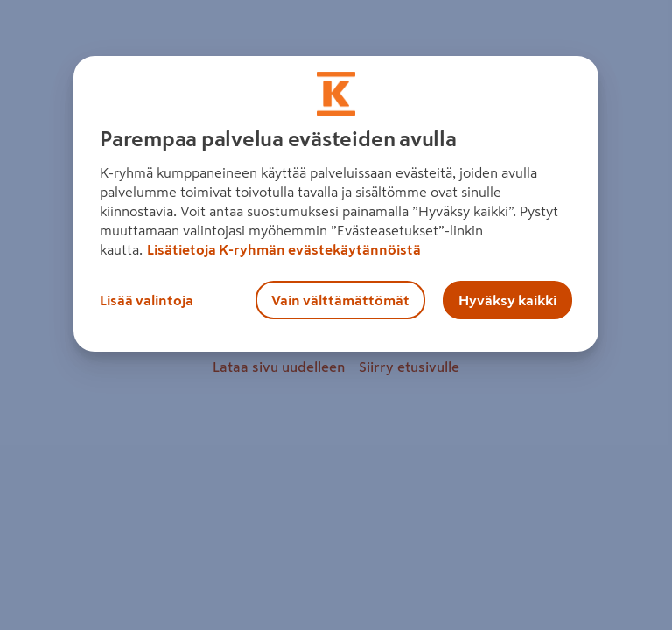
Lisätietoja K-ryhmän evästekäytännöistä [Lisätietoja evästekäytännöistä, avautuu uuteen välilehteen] (284, 249)
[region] (336, 204)
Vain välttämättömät (340, 300)
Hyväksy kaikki (507, 300)
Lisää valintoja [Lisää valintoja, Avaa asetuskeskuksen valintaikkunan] (147, 300)
